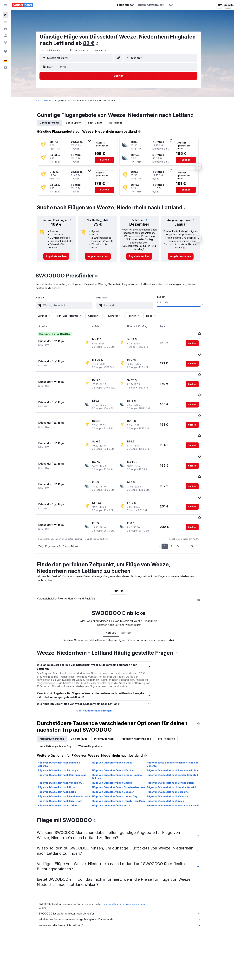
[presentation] (101, 44)
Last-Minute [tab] (100, 123)
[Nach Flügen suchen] (6, 15)
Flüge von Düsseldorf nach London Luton (174, 747)
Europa (52, 101)
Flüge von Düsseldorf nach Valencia (171, 760)
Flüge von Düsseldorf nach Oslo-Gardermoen (122, 751)
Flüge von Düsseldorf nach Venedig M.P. (65, 747)
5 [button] (196, 510)
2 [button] (175, 510)
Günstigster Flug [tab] (54, 123)
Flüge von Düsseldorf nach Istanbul (117, 727)
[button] (6, 5)
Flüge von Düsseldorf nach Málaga (116, 747)
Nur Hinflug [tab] (120, 123)
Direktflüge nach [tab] (108, 703)
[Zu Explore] (6, 42)
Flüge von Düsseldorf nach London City (119, 760)
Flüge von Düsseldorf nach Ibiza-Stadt (64, 765)
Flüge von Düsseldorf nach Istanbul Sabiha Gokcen (121, 740)
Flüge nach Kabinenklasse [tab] (140, 703)
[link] (61, 256)
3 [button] (182, 510)
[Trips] (6, 52)
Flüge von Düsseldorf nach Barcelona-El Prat (177, 734)
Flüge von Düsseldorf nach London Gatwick (176, 751)
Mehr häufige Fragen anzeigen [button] (98, 674)
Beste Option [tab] (78, 123)
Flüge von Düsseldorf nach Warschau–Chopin (177, 769)
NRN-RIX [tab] (123, 555)
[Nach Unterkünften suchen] (6, 22)
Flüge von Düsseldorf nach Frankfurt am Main (122, 765)
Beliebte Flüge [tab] (83, 703)
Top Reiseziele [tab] (171, 703)
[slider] (207, 306)
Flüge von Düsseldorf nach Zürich (61, 769)
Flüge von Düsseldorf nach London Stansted (176, 739)
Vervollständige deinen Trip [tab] (60, 710)
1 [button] (169, 510)
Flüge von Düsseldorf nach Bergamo (172, 756)
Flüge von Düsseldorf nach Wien (169, 765)
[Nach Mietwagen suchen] (6, 29)
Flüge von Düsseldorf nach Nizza (61, 751)
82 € (93, 43)
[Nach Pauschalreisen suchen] (6, 35)
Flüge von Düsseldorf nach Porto (115, 769)
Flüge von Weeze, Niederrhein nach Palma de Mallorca (176, 728)
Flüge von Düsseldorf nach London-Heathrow (68, 760)
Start (42, 101)
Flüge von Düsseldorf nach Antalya (62, 734)
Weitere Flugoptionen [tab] (95, 710)
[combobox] (56, 50)
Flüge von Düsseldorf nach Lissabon (117, 756)
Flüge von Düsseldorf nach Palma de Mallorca (63, 728)
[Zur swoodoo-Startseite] (22, 5)
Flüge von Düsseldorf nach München (117, 734)
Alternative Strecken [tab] (56, 703)
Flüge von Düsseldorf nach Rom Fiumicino (66, 739)
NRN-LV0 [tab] (115, 597)
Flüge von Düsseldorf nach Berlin (61, 756)
